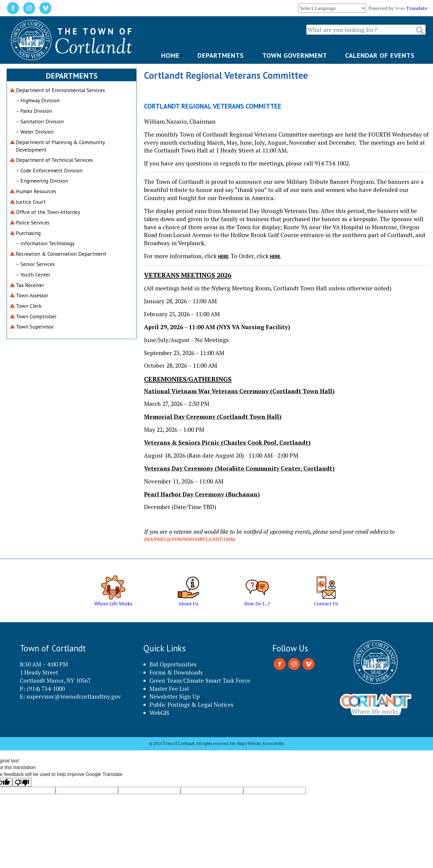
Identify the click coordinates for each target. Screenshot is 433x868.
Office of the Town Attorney (48, 212)
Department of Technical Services (54, 160)
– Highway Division (38, 100)
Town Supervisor (35, 327)
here (223, 256)
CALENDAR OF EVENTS (380, 55)
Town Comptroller (36, 316)
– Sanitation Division (40, 121)
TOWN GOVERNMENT (295, 55)
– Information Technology (45, 243)
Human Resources (36, 191)
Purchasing (28, 233)
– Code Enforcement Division (49, 170)
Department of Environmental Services (60, 90)
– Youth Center (33, 275)
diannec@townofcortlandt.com (189, 539)
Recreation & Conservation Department (61, 254)
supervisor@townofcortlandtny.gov (74, 696)
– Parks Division (34, 111)
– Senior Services (35, 264)
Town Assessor (32, 295)
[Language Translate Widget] (332, 8)
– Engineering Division (42, 181)
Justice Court (31, 202)
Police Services (33, 222)
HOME (170, 55)
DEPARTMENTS (221, 55)
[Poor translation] (22, 782)
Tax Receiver (30, 285)
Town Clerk (29, 306)
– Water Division (35, 132)
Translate (411, 8)
